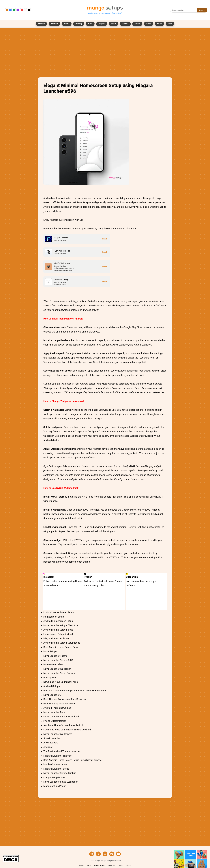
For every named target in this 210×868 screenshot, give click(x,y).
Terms (89, 866)
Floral (159, 24)
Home (82, 866)
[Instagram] (105, 854)
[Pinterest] (112, 854)
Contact (120, 866)
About (128, 866)
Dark (170, 24)
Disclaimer (111, 866)
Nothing (79, 24)
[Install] (105, 239)
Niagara (102, 24)
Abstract (54, 24)
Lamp (149, 24)
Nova (90, 24)
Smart (114, 24)
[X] (98, 854)
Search (202, 10)
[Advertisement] (105, 53)
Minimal (41, 24)
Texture (125, 24)
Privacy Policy (99, 866)
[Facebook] (92, 854)
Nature (137, 24)
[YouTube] (118, 854)
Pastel (67, 24)
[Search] (183, 10)
